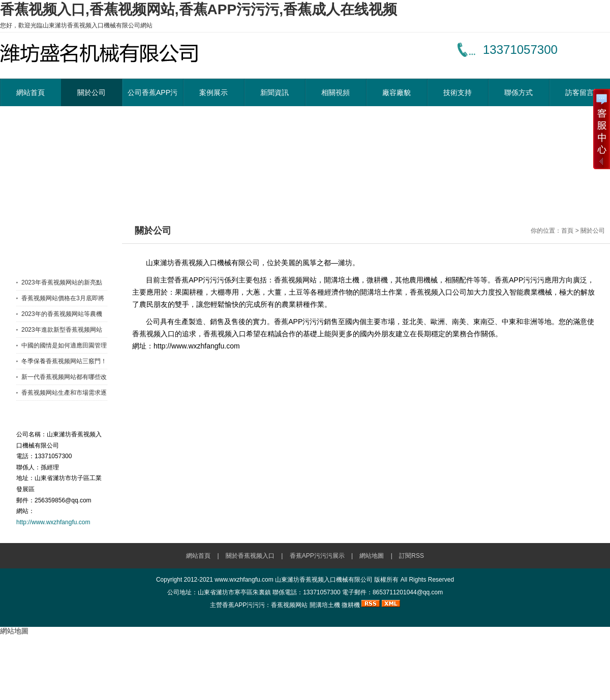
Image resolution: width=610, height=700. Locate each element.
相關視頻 (335, 92)
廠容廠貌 (396, 92)
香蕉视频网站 (289, 605)
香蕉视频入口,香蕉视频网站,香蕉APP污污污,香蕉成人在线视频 (199, 9)
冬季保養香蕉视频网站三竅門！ (64, 361)
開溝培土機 (325, 605)
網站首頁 (30, 92)
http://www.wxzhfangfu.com (53, 522)
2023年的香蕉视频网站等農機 (62, 314)
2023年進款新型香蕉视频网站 (62, 330)
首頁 (567, 231)
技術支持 (457, 92)
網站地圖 (372, 556)
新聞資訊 (274, 92)
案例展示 (213, 92)
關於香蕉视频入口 (250, 556)
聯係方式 (518, 92)
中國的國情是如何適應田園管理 (64, 345)
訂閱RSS (411, 556)
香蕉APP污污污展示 (317, 556)
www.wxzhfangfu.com (244, 580)
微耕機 (351, 605)
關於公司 (91, 92)
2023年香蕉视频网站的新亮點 (62, 282)
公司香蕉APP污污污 (152, 97)
